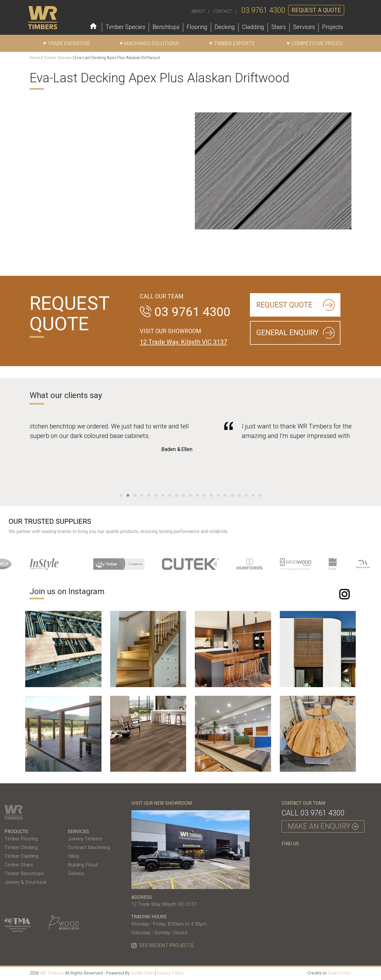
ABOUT (198, 11)
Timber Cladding (21, 856)
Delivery (76, 873)
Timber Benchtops (24, 873)
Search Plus (340, 973)
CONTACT (222, 11)
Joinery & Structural (25, 882)
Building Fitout (83, 865)
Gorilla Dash (142, 973)
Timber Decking (21, 847)
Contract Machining (89, 847)
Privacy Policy (170, 973)
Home (35, 58)
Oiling (73, 856)
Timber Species (58, 58)
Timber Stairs (19, 865)
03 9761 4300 (263, 10)
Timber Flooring (21, 839)
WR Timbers (52, 973)
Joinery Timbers (85, 839)
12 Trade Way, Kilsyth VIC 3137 (183, 342)
